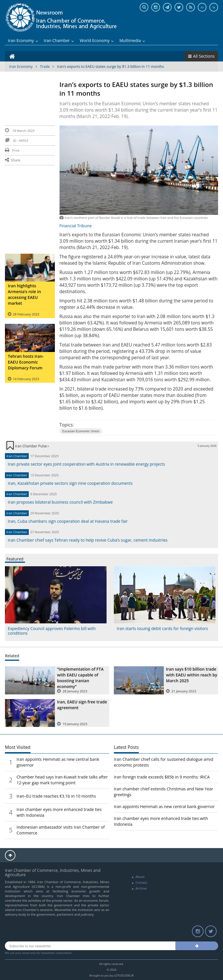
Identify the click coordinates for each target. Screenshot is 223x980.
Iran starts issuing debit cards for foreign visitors (162, 628)
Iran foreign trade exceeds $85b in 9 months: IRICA (162, 777)
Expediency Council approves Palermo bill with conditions (52, 631)
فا (214, 7)
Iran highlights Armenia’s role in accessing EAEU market (24, 294)
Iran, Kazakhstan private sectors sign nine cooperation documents (70, 483)
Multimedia (132, 40)
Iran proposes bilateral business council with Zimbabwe (60, 502)
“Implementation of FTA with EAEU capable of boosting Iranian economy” (80, 678)
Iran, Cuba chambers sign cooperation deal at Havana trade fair (68, 521)
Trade (45, 67)
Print (12, 150)
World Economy (97, 40)
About (140, 877)
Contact (141, 882)
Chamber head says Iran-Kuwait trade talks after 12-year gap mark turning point (62, 780)
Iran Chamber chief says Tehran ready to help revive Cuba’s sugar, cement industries (88, 540)
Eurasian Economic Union (81, 431)
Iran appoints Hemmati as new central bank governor (164, 806)
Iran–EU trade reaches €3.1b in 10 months (56, 796)
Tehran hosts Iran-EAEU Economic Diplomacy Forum (26, 362)
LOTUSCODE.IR (124, 976)
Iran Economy (23, 40)
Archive (141, 888)
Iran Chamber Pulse (32, 446)
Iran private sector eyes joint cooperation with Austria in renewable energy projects (86, 464)
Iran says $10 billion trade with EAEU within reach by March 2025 (192, 675)
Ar (202, 7)
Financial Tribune (76, 226)
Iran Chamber (59, 40)
